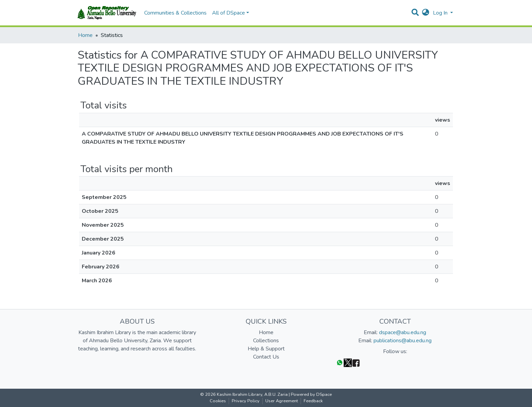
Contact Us (266, 357)
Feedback (313, 401)
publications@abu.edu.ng (403, 341)
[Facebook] (356, 362)
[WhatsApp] (340, 362)
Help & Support (266, 349)
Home (85, 35)
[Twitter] (348, 362)
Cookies (218, 401)
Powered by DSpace (311, 394)
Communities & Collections (175, 13)
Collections (266, 341)
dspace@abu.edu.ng (403, 332)
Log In (441, 13)
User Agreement (282, 401)
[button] (426, 13)
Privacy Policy (246, 401)
